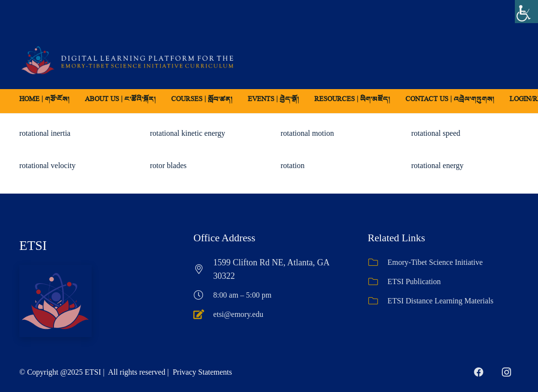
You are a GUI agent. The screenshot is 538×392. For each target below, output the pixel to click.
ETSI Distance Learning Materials (441, 301)
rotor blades (168, 165)
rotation (293, 165)
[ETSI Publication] (378, 282)
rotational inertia (45, 133)
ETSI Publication (414, 281)
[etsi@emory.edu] (203, 314)
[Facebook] (479, 372)
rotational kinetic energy (188, 133)
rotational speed (436, 133)
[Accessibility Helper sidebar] (526, 12)
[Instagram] (507, 372)
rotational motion (307, 133)
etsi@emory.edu (238, 314)
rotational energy (437, 165)
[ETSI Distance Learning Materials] (378, 301)
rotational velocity (47, 165)
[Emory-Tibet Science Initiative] (378, 262)
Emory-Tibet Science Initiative (435, 262)
